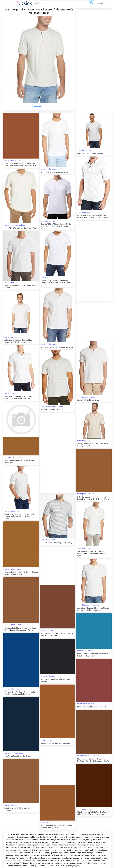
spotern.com (39, 106)
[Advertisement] (60, 453)
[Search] (63, 3)
